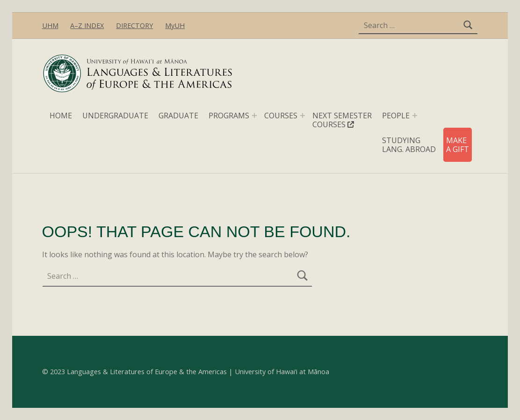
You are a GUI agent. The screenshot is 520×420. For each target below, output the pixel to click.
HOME (61, 116)
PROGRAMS (229, 116)
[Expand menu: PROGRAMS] (254, 116)
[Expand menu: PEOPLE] (415, 116)
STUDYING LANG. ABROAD (409, 145)
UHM (50, 25)
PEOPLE (396, 116)
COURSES (281, 116)
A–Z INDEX (87, 25)
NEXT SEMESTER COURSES (342, 120)
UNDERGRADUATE (115, 116)
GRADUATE (178, 116)
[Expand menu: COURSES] (303, 116)
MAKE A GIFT (458, 145)
